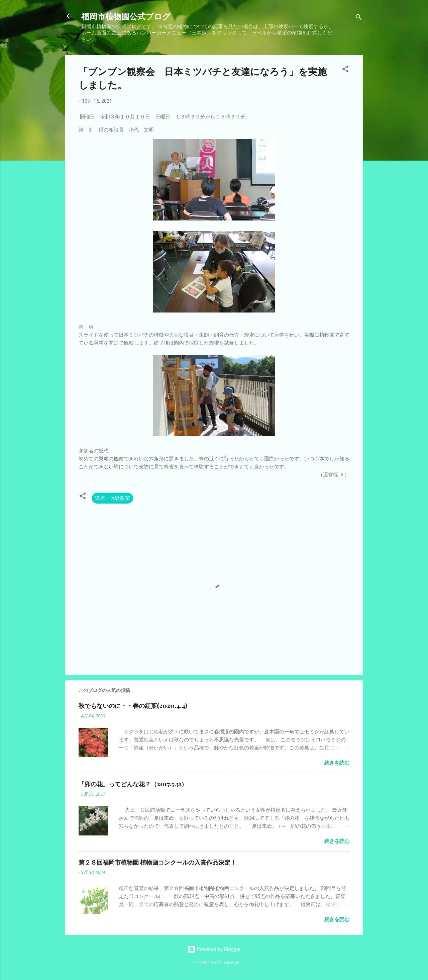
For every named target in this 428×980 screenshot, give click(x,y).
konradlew (232, 962)
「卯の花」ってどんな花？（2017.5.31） (133, 784)
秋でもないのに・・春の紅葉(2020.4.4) (133, 706)
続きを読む (337, 763)
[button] (345, 70)
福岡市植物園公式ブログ (126, 16)
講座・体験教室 (113, 498)
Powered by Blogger (214, 949)
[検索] (359, 18)
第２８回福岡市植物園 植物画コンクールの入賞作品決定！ (157, 862)
